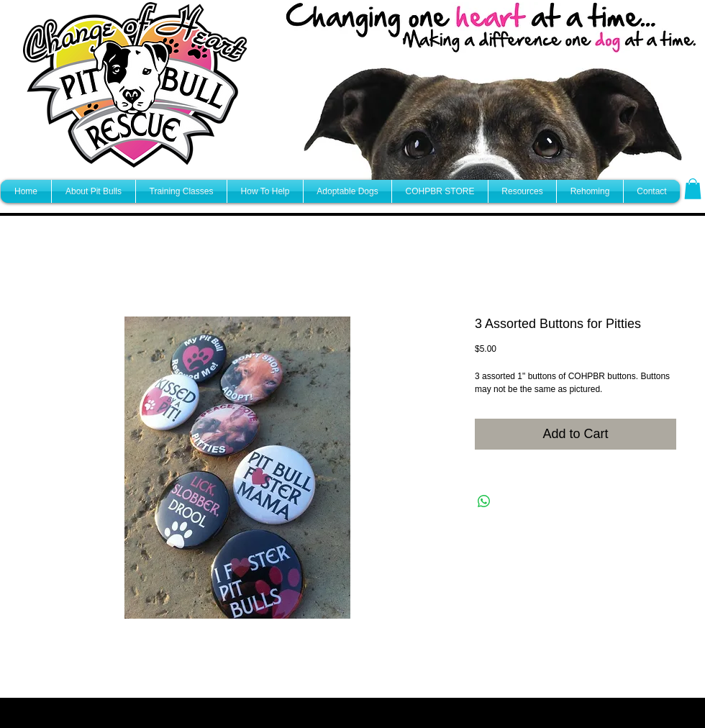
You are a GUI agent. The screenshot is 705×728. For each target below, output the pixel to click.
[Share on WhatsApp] (484, 501)
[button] (693, 189)
